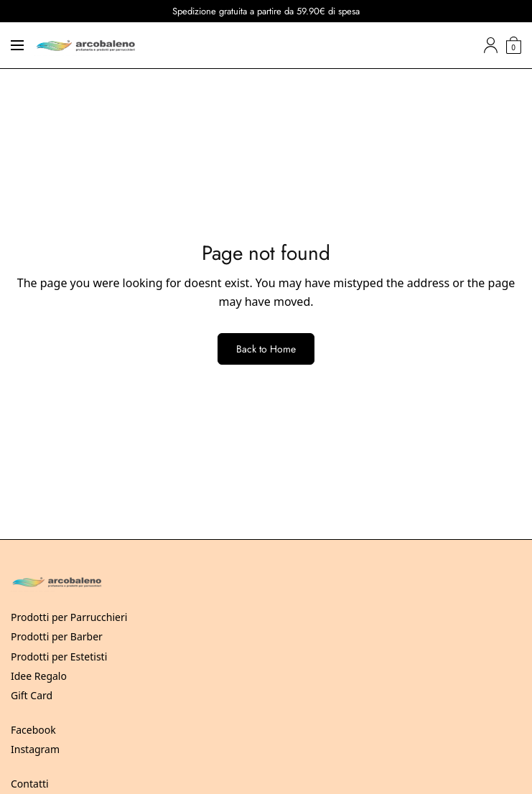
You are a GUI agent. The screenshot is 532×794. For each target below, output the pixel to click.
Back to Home (266, 349)
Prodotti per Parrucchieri (69, 617)
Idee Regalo (39, 676)
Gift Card (32, 695)
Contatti (30, 784)
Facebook (33, 730)
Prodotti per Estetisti (59, 657)
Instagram (35, 749)
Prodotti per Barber (57, 636)
